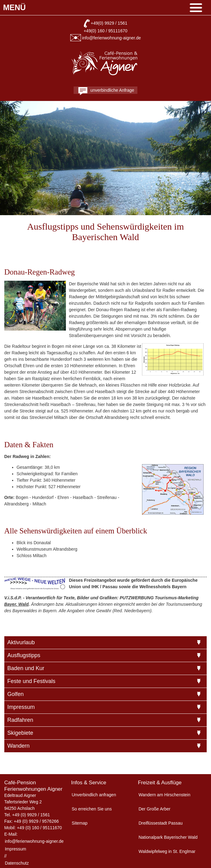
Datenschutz (17, 863)
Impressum (16, 849)
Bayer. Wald (16, 604)
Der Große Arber (154, 809)
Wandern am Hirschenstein (164, 795)
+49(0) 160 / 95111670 (105, 31)
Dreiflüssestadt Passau (161, 823)
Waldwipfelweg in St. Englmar (167, 851)
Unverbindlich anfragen (94, 795)
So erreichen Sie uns (92, 809)
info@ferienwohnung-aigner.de (111, 38)
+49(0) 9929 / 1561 (109, 23)
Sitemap (80, 823)
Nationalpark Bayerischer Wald (168, 837)
